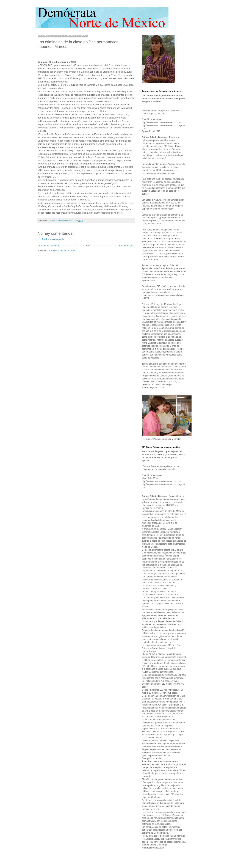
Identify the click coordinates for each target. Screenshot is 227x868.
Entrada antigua (126, 246)
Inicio (89, 246)
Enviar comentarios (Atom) (64, 251)
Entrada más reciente (49, 246)
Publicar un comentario (53, 239)
